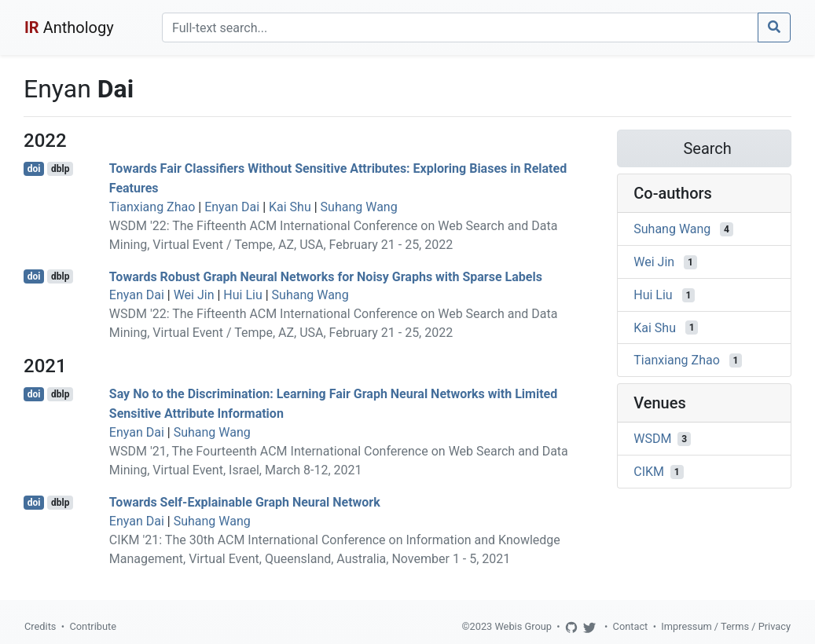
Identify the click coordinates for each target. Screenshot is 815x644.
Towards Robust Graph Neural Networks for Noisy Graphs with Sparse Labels (326, 276)
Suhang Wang (359, 207)
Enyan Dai (232, 207)
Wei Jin (194, 295)
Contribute (93, 626)
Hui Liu (242, 295)
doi (34, 169)
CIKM (649, 472)
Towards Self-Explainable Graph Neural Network (245, 502)
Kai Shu (290, 207)
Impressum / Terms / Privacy (726, 626)
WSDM (652, 439)
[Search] (460, 27)
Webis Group (523, 626)
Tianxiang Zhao (152, 207)
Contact (631, 626)
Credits (40, 626)
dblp (60, 169)
